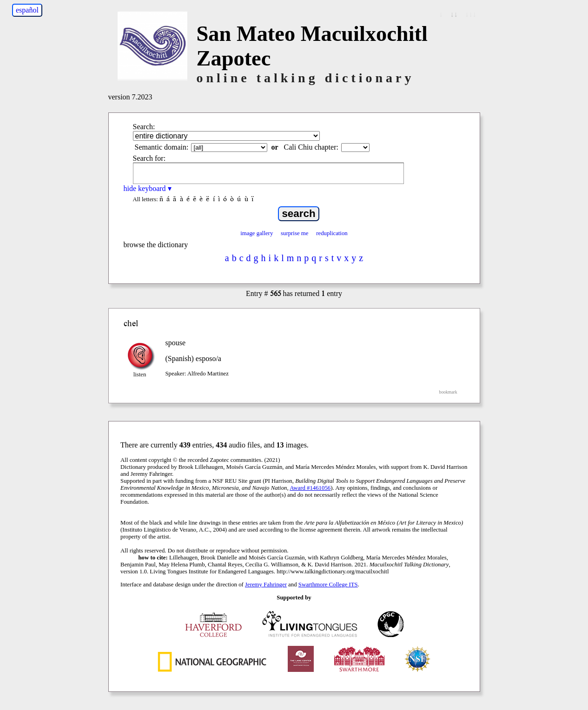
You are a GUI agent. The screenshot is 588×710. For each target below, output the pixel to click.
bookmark (448, 392)
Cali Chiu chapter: (311, 147)
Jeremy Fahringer (266, 585)
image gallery (257, 233)
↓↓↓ (471, 14)
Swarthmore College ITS (328, 585)
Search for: (149, 158)
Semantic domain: (162, 147)
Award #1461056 (310, 488)
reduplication (332, 233)
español (27, 10)
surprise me (294, 233)
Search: (144, 127)
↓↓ (454, 14)
